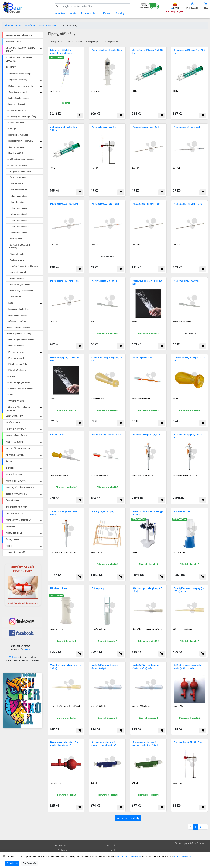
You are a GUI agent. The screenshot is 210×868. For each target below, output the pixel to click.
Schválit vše (12, 863)
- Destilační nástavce (18, 190)
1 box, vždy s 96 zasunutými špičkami (147, 629)
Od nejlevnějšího (93, 42)
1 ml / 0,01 (136, 245)
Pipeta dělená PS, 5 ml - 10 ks (188, 204)
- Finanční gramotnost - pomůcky (22, 116)
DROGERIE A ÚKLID (15, 514)
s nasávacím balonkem (182, 322)
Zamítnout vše (30, 863)
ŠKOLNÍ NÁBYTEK (14, 442)
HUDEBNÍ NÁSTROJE (16, 429)
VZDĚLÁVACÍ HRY (14, 416)
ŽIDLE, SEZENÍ (13, 540)
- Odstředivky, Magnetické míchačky (20, 246)
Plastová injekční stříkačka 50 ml (107, 50)
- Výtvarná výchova (15, 401)
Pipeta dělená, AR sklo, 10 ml (105, 204)
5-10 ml (135, 783)
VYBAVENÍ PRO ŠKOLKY (17, 436)
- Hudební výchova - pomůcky (20, 141)
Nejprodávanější (75, 42)
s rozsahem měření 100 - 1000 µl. (63, 552)
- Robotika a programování (19, 382)
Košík (113, 850)
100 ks (134, 91)
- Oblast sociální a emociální (20, 327)
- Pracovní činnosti (15, 346)
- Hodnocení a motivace (18, 135)
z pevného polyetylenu (100, 629)
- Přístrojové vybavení (17, 370)
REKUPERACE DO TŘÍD (16, 507)
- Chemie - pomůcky (16, 147)
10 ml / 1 (94, 245)
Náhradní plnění (13, 42)
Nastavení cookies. (182, 857)
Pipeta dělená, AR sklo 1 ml (104, 127)
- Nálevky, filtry (15, 239)
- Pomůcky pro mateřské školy (21, 340)
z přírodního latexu (98, 399)
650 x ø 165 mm (179, 552)
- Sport (10, 395)
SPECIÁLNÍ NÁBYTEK (16, 481)
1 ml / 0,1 (94, 168)
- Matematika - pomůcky (18, 315)
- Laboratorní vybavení (17, 165)
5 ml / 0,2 (177, 168)
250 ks (134, 322)
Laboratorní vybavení (49, 26)
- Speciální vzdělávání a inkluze (21, 389)
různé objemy (55, 91)
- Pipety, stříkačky (16, 254)
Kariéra (107, 13)
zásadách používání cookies (127, 857)
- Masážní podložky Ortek (18, 309)
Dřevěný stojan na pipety (103, 511)
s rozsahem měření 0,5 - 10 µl (144, 476)
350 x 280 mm (96, 552)
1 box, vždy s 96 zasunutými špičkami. (65, 706)
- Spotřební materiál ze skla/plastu (24, 266)
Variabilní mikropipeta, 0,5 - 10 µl (148, 435)
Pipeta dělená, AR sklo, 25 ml (64, 204)
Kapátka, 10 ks (57, 435)
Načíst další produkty (128, 818)
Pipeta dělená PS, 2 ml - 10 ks (147, 204)
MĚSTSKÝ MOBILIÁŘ (15, 553)
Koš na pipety (98, 588)
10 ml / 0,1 (54, 322)
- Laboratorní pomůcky (19, 220)
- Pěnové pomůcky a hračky (19, 333)
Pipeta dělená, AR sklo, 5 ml (187, 127)
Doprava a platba (90, 13)
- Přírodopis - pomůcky (17, 364)
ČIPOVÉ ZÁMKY (13, 501)
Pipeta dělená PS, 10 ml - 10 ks (65, 281)
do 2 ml (94, 783)
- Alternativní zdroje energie (19, 74)
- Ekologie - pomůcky (16, 110)
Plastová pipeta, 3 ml (142, 358)
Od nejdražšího (112, 42)
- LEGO (10, 303)
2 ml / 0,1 (136, 168)
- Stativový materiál (17, 272)
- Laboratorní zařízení (18, 233)
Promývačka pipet (182, 511)
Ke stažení (60, 13)
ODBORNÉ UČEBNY (15, 455)
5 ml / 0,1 (177, 245)
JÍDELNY (10, 468)
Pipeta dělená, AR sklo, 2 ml (146, 127)
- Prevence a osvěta (16, 352)
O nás (73, 13)
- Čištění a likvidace (17, 178)
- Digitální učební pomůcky (19, 98)
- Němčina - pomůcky (17, 321)
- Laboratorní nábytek (18, 214)
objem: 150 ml (179, 706)
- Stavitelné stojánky (18, 278)
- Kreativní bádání (15, 153)
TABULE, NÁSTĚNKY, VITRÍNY (20, 488)
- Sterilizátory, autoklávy (19, 285)
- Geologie (12, 129)
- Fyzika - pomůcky (15, 123)
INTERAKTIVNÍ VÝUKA (16, 494)
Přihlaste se (14, 657)
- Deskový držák (16, 184)
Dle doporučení (57, 42)
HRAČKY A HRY (13, 423)
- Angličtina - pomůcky (17, 80)
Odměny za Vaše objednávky (19, 35)
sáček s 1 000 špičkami (141, 706)
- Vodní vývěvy (15, 297)
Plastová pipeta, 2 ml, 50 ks (104, 281)
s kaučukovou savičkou (59, 476)
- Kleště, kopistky (16, 202)
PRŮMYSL (10, 527)
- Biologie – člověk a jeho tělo (20, 86)
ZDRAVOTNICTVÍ (14, 533)
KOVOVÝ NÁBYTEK (15, 475)
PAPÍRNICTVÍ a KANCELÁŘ (19, 520)
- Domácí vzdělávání (16, 104)
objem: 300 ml (55, 783)
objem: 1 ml (178, 783)
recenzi (28, 649)
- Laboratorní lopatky (18, 208)
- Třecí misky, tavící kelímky (21, 291)
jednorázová (96, 91)
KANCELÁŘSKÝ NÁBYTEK (18, 449)
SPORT (9, 546)
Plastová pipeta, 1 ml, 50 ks (187, 281)
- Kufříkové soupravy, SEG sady (21, 159)
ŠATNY (9, 462)
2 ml (92, 322)
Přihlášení (62, 850)
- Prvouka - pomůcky (16, 358)
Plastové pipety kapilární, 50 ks (106, 435)
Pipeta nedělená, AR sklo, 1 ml (188, 742)
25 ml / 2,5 (54, 245)
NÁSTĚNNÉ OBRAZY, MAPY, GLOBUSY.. (19, 59)
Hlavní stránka (13, 26)
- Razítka (11, 376)
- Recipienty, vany (16, 260)
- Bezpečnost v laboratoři (20, 172)
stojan (134, 552)
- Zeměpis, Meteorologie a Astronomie (19, 408)
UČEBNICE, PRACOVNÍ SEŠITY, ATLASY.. (20, 50)
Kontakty (120, 13)
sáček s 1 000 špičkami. (183, 629)
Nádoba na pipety (59, 588)
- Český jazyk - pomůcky (18, 92)
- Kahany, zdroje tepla (18, 196)
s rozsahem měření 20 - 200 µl (185, 476)
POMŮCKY (30, 26)
